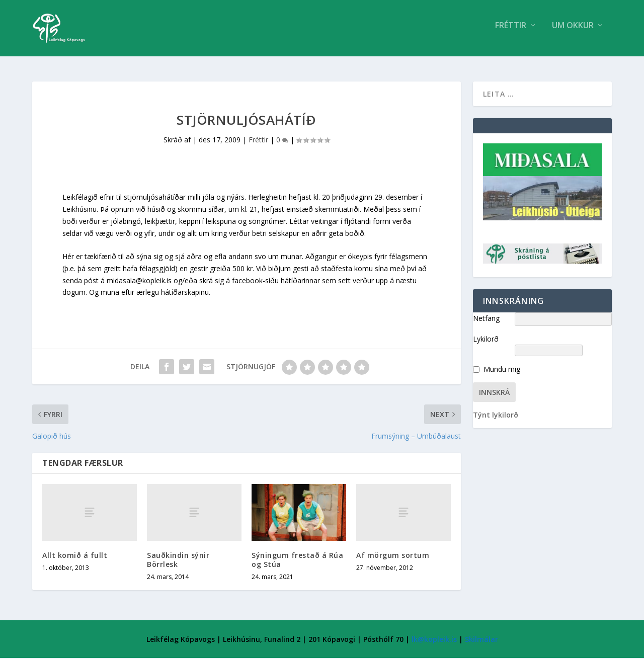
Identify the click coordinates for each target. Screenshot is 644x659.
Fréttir (511, 32)
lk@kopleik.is (434, 640)
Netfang (486, 319)
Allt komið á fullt (75, 556)
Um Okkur (573, 32)
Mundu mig (502, 370)
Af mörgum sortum (393, 556)
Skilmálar (481, 640)
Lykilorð (486, 340)
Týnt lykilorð (496, 416)
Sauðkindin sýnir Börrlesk (178, 561)
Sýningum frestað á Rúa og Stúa (297, 561)
